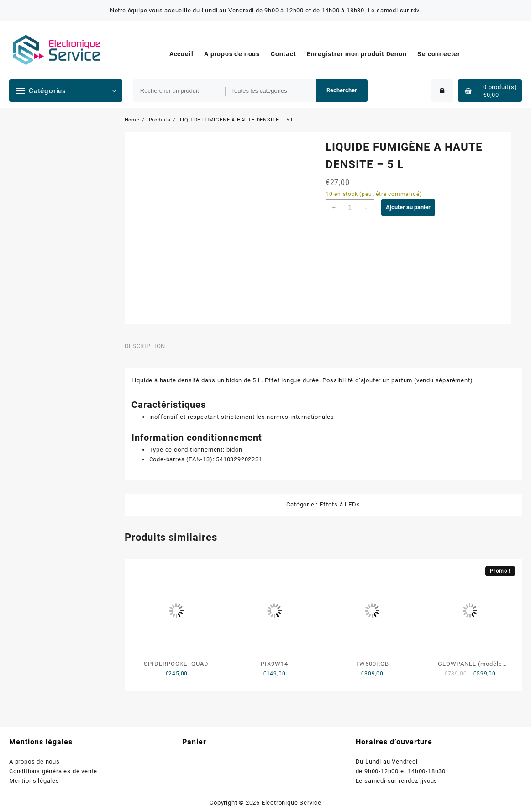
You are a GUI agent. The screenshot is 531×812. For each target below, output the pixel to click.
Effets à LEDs (340, 504)
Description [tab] (145, 346)
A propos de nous (34, 762)
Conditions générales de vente (53, 771)
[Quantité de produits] (350, 208)
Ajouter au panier (408, 207)
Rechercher (342, 90)
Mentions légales (34, 781)
